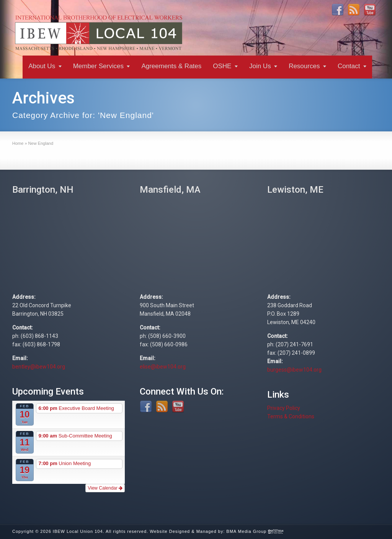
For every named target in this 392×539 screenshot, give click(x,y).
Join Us (260, 66)
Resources (304, 66)
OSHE (222, 66)
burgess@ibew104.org (294, 370)
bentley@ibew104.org (39, 367)
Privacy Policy (284, 408)
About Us (42, 66)
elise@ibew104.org (163, 367)
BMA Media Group (255, 531)
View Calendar (105, 488)
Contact (349, 66)
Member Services (98, 66)
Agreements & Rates (171, 66)
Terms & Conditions (291, 416)
